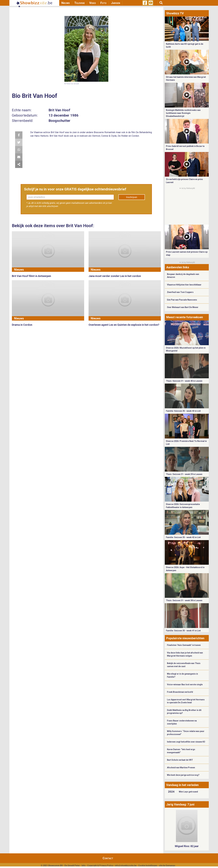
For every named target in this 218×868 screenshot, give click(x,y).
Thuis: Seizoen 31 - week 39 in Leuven (184, 474)
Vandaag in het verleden (182, 785)
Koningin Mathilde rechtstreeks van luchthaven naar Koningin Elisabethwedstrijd (183, 113)
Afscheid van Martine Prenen (181, 768)
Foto (103, 3)
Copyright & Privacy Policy (100, 866)
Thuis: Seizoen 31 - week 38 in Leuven (184, 600)
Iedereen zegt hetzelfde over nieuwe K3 (186, 742)
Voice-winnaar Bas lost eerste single (185, 685)
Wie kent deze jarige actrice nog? (183, 775)
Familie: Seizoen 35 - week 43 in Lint (183, 411)
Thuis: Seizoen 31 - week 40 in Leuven (184, 381)
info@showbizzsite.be (126, 866)
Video (93, 3)
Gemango (170, 866)
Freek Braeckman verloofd (180, 692)
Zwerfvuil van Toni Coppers (180, 292)
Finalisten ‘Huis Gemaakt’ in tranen (184, 645)
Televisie (80, 3)
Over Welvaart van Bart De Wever (183, 307)
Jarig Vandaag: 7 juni (180, 804)
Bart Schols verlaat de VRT (180, 760)
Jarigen (116, 3)
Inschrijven (132, 197)
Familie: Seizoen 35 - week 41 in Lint (183, 631)
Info (84, 866)
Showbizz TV (175, 13)
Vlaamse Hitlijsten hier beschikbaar (184, 285)
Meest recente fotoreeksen (185, 317)
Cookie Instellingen (148, 866)
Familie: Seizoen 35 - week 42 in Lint (183, 537)
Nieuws (66, 3)
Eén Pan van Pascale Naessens (182, 300)
